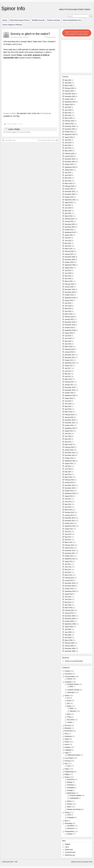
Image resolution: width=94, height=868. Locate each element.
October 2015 (69, 425)
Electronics (71, 828)
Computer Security (73, 690)
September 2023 (70, 167)
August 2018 (69, 333)
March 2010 (68, 608)
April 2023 (68, 181)
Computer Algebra (75, 795)
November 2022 (70, 194)
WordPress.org (70, 855)
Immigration (71, 818)
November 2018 (70, 325)
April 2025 (68, 115)
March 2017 (68, 379)
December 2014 (70, 453)
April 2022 (68, 213)
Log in (67, 847)
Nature (69, 801)
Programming (69, 772)
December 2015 (70, 420)
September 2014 (70, 461)
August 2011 (69, 561)
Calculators (71, 826)
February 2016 (69, 415)
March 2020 (68, 281)
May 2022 (68, 211)
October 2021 (69, 230)
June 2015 (68, 436)
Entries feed (69, 850)
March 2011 (68, 575)
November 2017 (70, 358)
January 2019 (69, 319)
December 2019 (70, 289)
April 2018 (68, 344)
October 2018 (69, 328)
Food (66, 734)
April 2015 (68, 442)
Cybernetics (71, 692)
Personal (68, 761)
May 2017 (68, 374)
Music (69, 714)
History (15, 37)
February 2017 (69, 382)
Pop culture (71, 720)
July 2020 (68, 270)
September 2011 (70, 559)
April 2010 (68, 605)
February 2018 (69, 349)
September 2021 (70, 232)
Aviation (70, 834)
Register (68, 844)
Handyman (68, 736)
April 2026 (68, 83)
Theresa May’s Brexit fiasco (48, 140)
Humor (67, 744)
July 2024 (68, 140)
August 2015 (69, 431)
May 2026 (68, 80)
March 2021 (68, 249)
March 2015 (68, 445)
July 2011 (68, 564)
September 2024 (70, 134)
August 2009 (69, 627)
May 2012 (68, 537)
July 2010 (68, 597)
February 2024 (69, 154)
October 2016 (69, 393)
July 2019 (68, 303)
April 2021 (68, 246)
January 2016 (69, 417)
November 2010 (70, 586)
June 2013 (68, 502)
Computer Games (73, 684)
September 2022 (70, 200)
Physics (70, 804)
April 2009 (68, 638)
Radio (71, 708)
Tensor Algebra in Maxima (12, 25)
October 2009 (69, 621)
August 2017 (69, 366)
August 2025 (69, 105)
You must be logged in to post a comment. (17, 132)
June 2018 (68, 338)
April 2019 (68, 311)
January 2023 (69, 189)
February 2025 (69, 121)
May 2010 (68, 602)
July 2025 (68, 107)
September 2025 (70, 102)
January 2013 (69, 515)
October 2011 (69, 556)
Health (67, 739)
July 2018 (68, 336)
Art (68, 698)
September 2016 (70, 396)
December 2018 (70, 322)
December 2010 (70, 583)
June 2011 (68, 567)
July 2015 (68, 434)
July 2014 (68, 466)
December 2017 (70, 355)
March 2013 (68, 510)
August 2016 (69, 398)
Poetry (69, 717)
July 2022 (68, 205)
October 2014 (69, 458)
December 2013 (70, 485)
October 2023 (69, 164)
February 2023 (69, 186)
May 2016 (68, 406)
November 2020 (70, 260)
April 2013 (68, 507)
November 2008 (70, 651)
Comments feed (70, 852)
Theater (70, 722)
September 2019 (70, 298)
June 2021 (68, 241)
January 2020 (69, 287)
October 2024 (69, 132)
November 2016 (70, 390)
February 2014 (69, 480)
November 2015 (70, 423)
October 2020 (69, 262)
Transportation (69, 831)
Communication (70, 677)
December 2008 (70, 648)
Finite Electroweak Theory (20, 20)
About (5, 20)
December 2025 (70, 94)
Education (68, 728)
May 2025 (68, 113)
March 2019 (68, 314)
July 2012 (68, 532)
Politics (20, 37)
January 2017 (69, 385)
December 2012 (70, 518)
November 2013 (70, 488)
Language (68, 750)
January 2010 (69, 613)
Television (26, 37)
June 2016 (68, 404)
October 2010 (69, 589)
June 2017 (68, 371)
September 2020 (70, 265)
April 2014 (68, 474)
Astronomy (71, 780)
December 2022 (70, 192)
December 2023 (70, 159)
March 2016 (68, 412)
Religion (67, 774)
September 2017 (70, 363)
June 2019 (68, 306)
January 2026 (69, 91)
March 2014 (68, 477)
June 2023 (68, 175)
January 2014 (69, 483)
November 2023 (70, 162)
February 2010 (69, 610)
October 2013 (69, 491)
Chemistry (70, 785)
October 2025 (69, 99)
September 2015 (70, 428)
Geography (71, 788)
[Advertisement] (77, 56)
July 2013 (68, 499)
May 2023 (68, 178)
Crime (69, 815)
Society (67, 812)
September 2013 (70, 493)
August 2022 (69, 202)
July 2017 (68, 368)
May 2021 (68, 243)
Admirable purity (9, 140)
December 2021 (70, 224)
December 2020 (70, 257)
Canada (67, 671)
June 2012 (68, 534)
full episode (44, 113)
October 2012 (69, 523)
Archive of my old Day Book (74, 661)
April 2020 (68, 279)
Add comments (51, 37)
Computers (68, 682)
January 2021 (69, 254)
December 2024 (70, 126)
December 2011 (70, 551)
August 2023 (69, 170)
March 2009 (68, 640)
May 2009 (68, 635)
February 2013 (69, 512)
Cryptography (74, 798)
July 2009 (68, 629)
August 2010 (69, 594)
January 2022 (69, 221)
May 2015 (68, 439)
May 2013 (68, 504)
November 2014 (70, 455)
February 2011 (69, 578)
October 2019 (69, 295)
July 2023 (68, 173)
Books (69, 701)
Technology (68, 823)
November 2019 (70, 292)
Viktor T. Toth (14, 862)
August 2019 (69, 300)
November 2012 (70, 521)
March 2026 (68, 86)
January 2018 (69, 352)
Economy (68, 725)
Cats (69, 766)
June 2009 (68, 632)
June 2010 (68, 599)
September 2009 (70, 624)
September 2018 (70, 330)
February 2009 (69, 643)
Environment (69, 731)
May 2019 (68, 308)
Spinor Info (13, 8)
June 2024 (68, 143)
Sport (66, 821)
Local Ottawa (69, 758)
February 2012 (69, 545)
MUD (71, 687)
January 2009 (69, 646)
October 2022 (69, 197)
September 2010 (70, 591)
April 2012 (68, 540)
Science (67, 777)
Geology (70, 790)
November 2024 (70, 129)
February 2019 (69, 317)
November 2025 (70, 96)
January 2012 (69, 548)
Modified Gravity (38, 20)
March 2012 (68, 542)
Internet (70, 679)
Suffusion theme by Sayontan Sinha (82, 862)
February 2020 (69, 284)
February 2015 (69, 447)
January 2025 (69, 124)
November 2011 (70, 553)
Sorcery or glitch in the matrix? (30, 34)
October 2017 (69, 360)
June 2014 (68, 469)
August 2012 (69, 529)
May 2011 (68, 570)
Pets (66, 764)
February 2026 (69, 88)
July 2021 (68, 238)
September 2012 (70, 526)
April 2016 (68, 409)
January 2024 (69, 156)
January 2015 (69, 450)
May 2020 (68, 276)
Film (68, 703)
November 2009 (70, 619)
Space (69, 807)
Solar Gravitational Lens (72, 20)
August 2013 (69, 496)
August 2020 (69, 268)
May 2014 (68, 472)
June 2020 (68, 273)
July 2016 (68, 401)
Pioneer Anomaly (54, 20)
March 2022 (68, 216)
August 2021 (69, 235)
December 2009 (70, 616)
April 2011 (68, 572)
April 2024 (68, 148)
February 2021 (69, 251)
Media (69, 706)
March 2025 (68, 118)
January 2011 (69, 580)
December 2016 (70, 387)
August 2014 (69, 464)
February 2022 (69, 219)
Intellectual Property (74, 755)
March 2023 (68, 183)
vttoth (14, 124)
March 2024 (68, 151)
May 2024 (68, 145)
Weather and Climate (74, 809)
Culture (67, 696)
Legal (66, 753)
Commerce (68, 674)
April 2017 (68, 377)
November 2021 (70, 227)
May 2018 (68, 341)
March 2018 (68, 347)
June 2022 (68, 208)
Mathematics (71, 793)
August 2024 (69, 137)
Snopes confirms (10, 113)
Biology (69, 782)
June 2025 (68, 110)
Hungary (67, 747)
